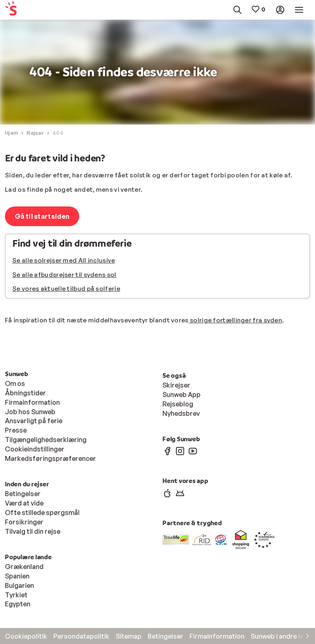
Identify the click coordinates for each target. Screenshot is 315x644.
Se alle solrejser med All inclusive (64, 260)
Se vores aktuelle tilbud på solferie (66, 289)
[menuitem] (25, 10)
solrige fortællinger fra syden (235, 320)
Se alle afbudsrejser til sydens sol (64, 275)
